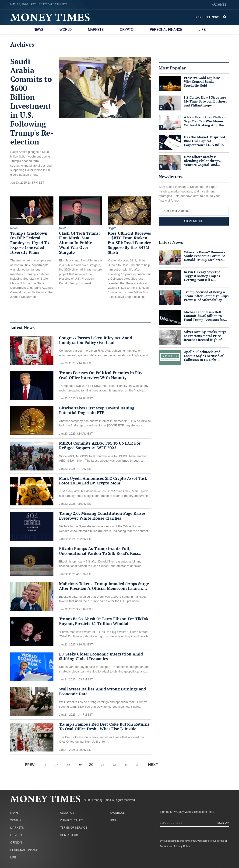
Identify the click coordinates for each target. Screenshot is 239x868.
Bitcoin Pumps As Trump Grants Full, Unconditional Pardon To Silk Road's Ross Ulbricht (99, 553)
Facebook (118, 813)
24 (138, 764)
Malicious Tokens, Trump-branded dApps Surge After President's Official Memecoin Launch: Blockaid (104, 588)
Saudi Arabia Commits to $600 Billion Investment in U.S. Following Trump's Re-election (32, 102)
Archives (219, 5)
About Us (67, 813)
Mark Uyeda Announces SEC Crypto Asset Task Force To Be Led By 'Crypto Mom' (103, 481)
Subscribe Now (207, 17)
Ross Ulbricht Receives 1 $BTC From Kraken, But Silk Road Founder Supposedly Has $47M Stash (129, 243)
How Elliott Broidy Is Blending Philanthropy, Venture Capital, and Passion (202, 163)
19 (80, 764)
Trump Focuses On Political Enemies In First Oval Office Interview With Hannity (102, 375)
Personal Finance (166, 30)
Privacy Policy (72, 820)
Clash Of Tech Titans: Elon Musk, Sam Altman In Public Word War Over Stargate (79, 243)
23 (126, 764)
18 (69, 764)
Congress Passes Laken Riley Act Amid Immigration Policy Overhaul (96, 340)
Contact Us (69, 835)
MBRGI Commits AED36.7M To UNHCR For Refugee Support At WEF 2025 (100, 445)
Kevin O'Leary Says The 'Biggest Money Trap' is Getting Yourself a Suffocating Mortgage (202, 278)
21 (103, 764)
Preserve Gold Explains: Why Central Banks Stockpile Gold (203, 82)
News (38, 30)
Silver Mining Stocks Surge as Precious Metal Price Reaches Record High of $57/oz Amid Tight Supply (205, 338)
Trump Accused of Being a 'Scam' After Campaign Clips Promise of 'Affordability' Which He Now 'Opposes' (206, 298)
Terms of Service (74, 828)
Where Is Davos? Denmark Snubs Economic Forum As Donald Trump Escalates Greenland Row (205, 258)
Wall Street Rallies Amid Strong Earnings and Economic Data (102, 691)
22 (114, 764)
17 (57, 764)
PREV (30, 765)
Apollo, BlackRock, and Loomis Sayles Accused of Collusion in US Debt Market (204, 358)
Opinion (16, 843)
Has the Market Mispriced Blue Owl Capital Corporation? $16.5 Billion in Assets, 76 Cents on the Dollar (205, 145)
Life (202, 30)
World (66, 30)
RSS (113, 820)
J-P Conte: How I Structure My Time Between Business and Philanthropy (205, 101)
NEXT (153, 765)
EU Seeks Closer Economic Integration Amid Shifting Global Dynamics (101, 656)
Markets (96, 30)
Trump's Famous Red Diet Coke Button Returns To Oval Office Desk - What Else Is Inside (104, 726)
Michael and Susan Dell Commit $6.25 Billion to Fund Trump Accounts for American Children (204, 318)
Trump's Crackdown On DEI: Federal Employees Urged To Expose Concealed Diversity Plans (30, 243)
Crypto (127, 30)
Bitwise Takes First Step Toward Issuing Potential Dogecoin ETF (97, 410)
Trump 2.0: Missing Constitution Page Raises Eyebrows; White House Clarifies (102, 516)
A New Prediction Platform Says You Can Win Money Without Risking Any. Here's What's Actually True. (206, 123)
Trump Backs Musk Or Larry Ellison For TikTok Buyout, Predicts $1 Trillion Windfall (104, 621)
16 (45, 764)
